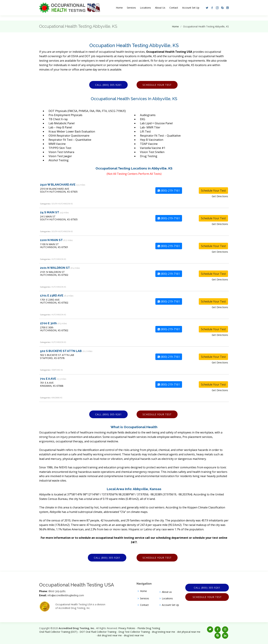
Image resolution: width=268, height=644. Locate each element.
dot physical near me (189, 632)
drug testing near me (163, 632)
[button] (206, 8)
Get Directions (220, 196)
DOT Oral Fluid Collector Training (98, 632)
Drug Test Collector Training (134, 632)
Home (119, 8)
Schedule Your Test (157, 85)
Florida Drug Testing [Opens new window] (149, 628)
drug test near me (134, 635)
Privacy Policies (127, 628)
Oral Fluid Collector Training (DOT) (58, 632)
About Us (160, 8)
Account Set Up (191, 8)
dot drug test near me (110, 635)
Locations (145, 8)
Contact (174, 8)
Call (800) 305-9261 (108, 85)
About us (167, 592)
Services (131, 8)
